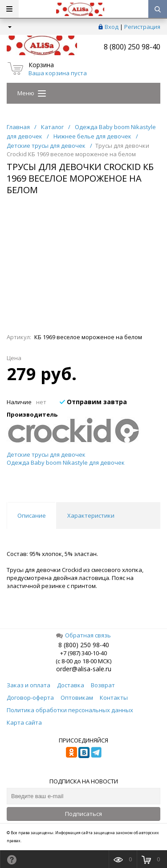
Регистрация (142, 27)
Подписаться (83, 814)
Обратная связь (83, 635)
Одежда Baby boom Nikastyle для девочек (66, 462)
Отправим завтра (93, 402)
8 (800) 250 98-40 (132, 47)
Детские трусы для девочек (46, 454)
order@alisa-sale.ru (84, 669)
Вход (112, 27)
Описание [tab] (32, 515)
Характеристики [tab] (91, 515)
